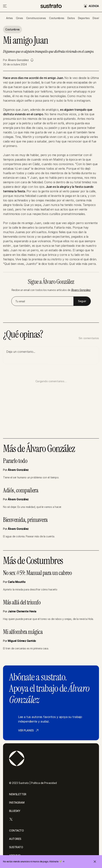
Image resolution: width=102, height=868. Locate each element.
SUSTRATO (16, 847)
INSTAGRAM (17, 803)
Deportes (84, 18)
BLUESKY (15, 811)
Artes (9, 18)
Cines (19, 18)
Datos (71, 18)
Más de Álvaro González (39, 449)
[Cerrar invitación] (95, 862)
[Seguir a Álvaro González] (32, 60)
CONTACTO (16, 830)
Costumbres (57, 18)
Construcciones (36, 18)
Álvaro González (18, 60)
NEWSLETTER (18, 794)
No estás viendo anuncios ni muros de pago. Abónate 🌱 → (34, 861)
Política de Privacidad (44, 783)
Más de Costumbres (33, 561)
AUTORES (15, 839)
